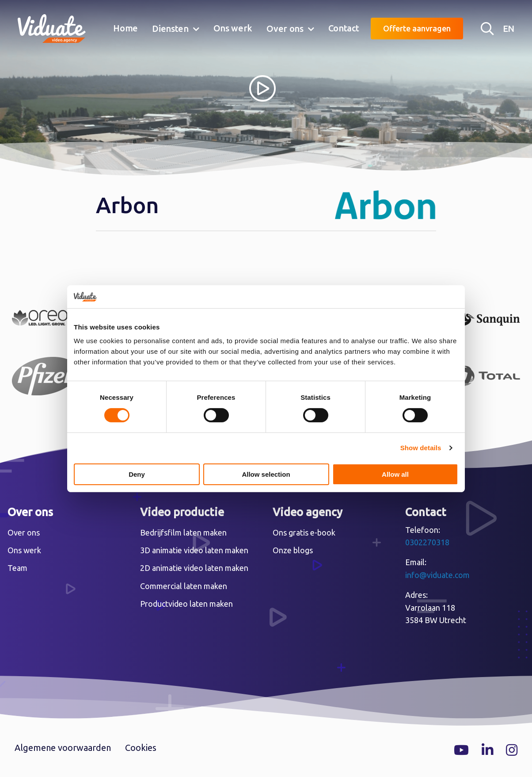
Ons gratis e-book (304, 532)
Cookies (141, 748)
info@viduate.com (437, 575)
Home (125, 28)
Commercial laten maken (184, 586)
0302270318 (427, 542)
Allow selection (266, 474)
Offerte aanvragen (417, 28)
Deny (137, 474)
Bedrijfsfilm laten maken (183, 532)
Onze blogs (293, 550)
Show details (421, 448)
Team (17, 568)
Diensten (170, 29)
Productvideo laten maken (186, 604)
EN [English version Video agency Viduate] (509, 29)
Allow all (395, 474)
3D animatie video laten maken (194, 550)
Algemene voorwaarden (63, 748)
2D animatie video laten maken (194, 568)
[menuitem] (125, 29)
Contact (344, 28)
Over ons (285, 29)
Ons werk (233, 28)
